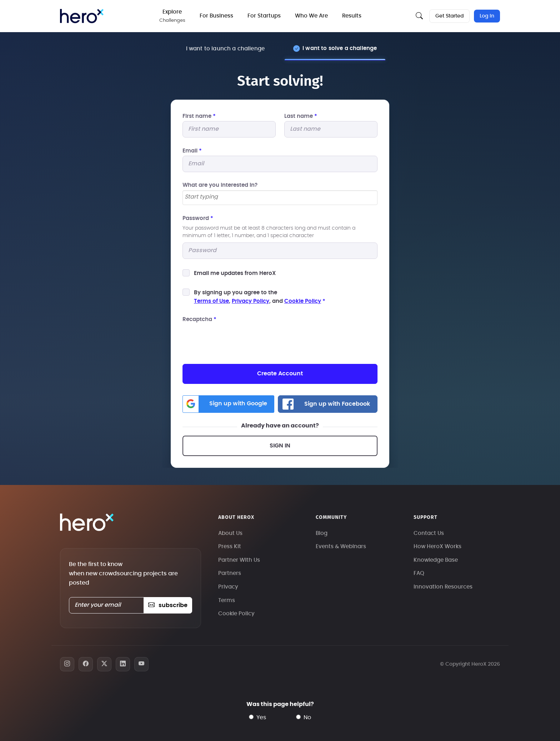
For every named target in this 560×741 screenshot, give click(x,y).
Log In (487, 16)
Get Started (449, 16)
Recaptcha (199, 319)
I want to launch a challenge (225, 49)
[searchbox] (280, 197)
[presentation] (237, 339)
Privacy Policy (251, 301)
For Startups (264, 16)
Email (192, 151)
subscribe (168, 605)
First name (199, 116)
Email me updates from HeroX (235, 273)
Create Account (280, 374)
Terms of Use (211, 301)
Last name (301, 116)
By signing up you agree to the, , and (260, 297)
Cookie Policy (303, 301)
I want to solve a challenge (340, 48)
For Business (216, 16)
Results (352, 16)
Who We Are (311, 16)
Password (198, 218)
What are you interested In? (220, 185)
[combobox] (280, 198)
